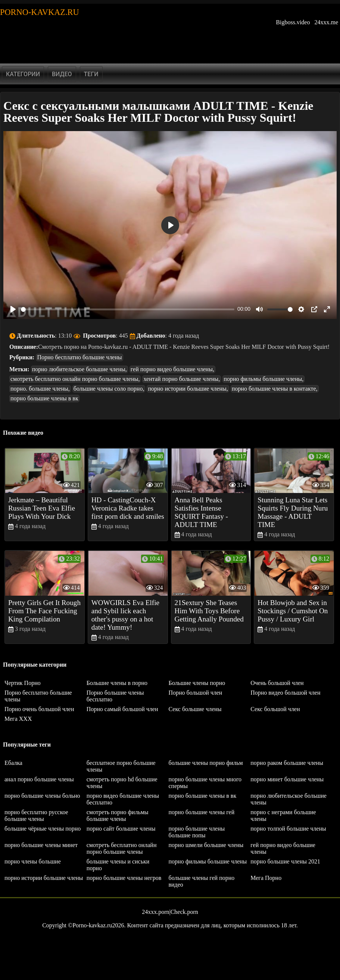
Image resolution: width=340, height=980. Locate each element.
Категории (23, 74)
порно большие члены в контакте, (275, 389)
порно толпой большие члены (288, 829)
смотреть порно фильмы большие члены (118, 815)
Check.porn (184, 912)
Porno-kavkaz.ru (40, 12)
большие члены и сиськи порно (118, 865)
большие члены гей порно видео (202, 881)
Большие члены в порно (117, 683)
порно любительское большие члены (288, 799)
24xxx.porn (155, 912)
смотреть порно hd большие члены (122, 783)
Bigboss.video (293, 22)
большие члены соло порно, (109, 389)
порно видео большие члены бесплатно (123, 799)
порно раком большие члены (287, 763)
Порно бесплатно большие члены (79, 357)
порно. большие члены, (40, 389)
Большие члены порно (197, 683)
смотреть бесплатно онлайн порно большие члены (122, 848)
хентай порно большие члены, (182, 379)
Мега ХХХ (18, 719)
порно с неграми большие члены (283, 815)
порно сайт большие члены (121, 829)
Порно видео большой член (285, 693)
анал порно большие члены (39, 779)
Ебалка (13, 763)
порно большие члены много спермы (205, 783)
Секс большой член (275, 709)
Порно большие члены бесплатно (115, 696)
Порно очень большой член (39, 709)
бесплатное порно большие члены (121, 766)
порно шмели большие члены (206, 845)
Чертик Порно (23, 683)
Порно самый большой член (122, 709)
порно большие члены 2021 (285, 861)
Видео (62, 74)
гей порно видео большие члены (283, 848)
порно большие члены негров (124, 878)
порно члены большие (33, 861)
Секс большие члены (195, 709)
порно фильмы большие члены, (263, 379)
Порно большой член (196, 693)
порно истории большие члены (44, 878)
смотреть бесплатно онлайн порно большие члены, (75, 379)
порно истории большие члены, (188, 389)
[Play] (13, 309)
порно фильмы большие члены (208, 861)
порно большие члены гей (202, 812)
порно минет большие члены (287, 779)
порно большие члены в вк (44, 398)
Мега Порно (266, 878)
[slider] (128, 309)
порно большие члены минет (41, 845)
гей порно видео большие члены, (172, 369)
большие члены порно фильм (206, 763)
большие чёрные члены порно (43, 829)
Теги (91, 74)
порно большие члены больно (42, 796)
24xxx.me (326, 22)
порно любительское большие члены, (79, 369)
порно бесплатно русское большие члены (36, 815)
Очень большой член (277, 683)
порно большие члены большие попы (197, 832)
